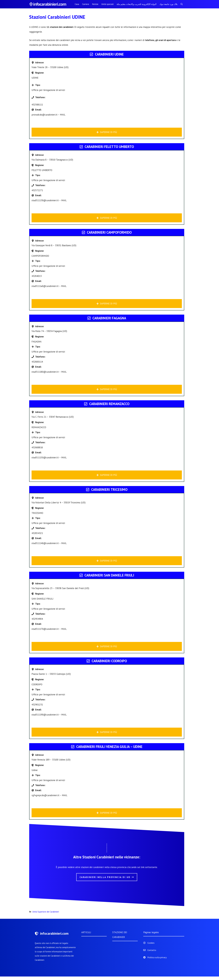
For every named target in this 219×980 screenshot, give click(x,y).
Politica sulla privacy (157, 957)
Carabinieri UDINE (109, 54)
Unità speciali (107, 4)
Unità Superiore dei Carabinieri (46, 912)
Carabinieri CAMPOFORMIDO (109, 232)
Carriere (86, 4)
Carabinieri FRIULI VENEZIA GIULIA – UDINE (109, 747)
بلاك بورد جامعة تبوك (169, 4)
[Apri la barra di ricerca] (182, 4)
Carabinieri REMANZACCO (109, 404)
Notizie (95, 4)
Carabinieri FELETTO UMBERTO (109, 147)
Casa (77, 4)
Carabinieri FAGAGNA (109, 318)
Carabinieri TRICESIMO (109, 490)
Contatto (152, 950)
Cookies (151, 943)
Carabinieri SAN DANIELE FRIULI (109, 575)
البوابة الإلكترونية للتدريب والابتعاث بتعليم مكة (137, 4)
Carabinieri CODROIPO (109, 661)
